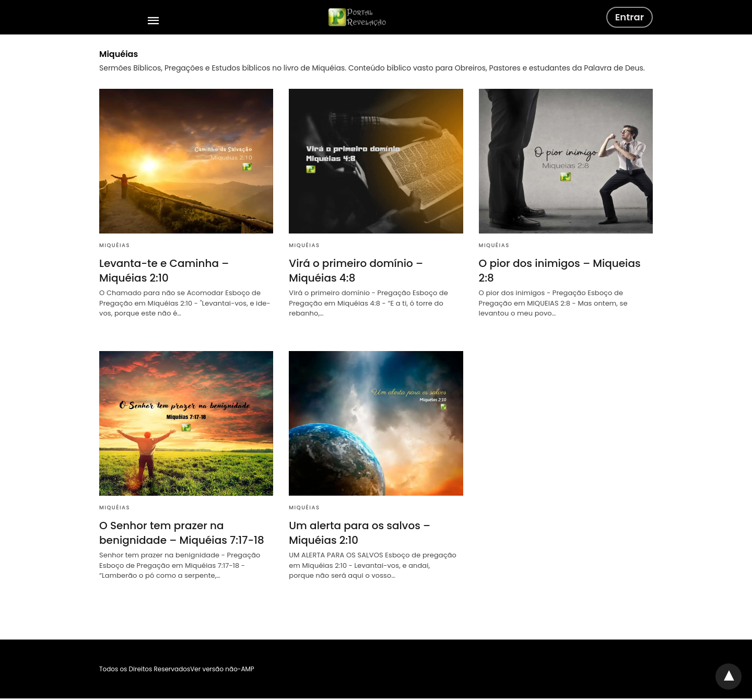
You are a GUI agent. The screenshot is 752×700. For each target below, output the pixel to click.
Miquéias (115, 245)
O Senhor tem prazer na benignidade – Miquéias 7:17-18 (182, 533)
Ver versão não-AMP (222, 669)
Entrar (630, 17)
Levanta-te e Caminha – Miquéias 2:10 (164, 271)
